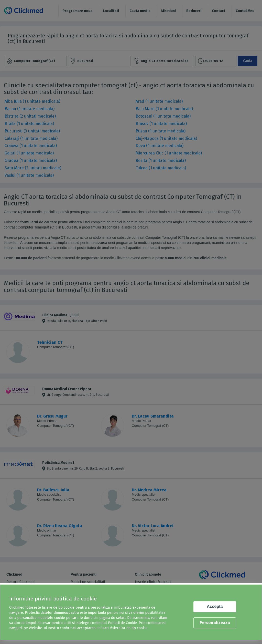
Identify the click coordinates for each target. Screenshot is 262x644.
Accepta (215, 606)
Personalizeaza (215, 623)
